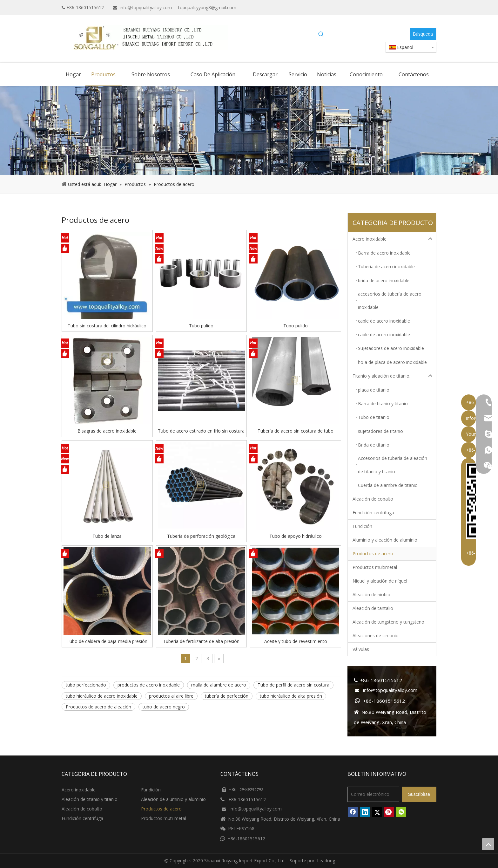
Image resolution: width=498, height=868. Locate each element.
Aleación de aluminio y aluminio (173, 799)
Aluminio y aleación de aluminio (385, 540)
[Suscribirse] (419, 794)
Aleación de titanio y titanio (90, 799)
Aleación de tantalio (373, 608)
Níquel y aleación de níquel (380, 581)
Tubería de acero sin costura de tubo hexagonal (296, 431)
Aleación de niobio (371, 595)
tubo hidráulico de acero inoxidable (102, 696)
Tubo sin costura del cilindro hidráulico (107, 325)
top (488, 844)
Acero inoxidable (394, 239)
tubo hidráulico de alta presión (291, 696)
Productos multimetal (375, 567)
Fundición (362, 526)
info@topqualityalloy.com (146, 7)
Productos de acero (373, 554)
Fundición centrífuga (373, 513)
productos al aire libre (171, 696)
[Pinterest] (389, 812)
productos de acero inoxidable (149, 685)
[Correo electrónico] (373, 794)
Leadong (326, 861)
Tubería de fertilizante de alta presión (201, 641)
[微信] (401, 812)
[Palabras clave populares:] (423, 34)
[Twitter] (422, 8)
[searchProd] (368, 34)
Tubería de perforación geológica (201, 536)
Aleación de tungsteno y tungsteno (388, 622)
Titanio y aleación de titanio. (394, 376)
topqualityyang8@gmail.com (207, 7)
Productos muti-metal (164, 818)
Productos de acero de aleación (98, 707)
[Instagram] (432, 8)
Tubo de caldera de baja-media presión (107, 641)
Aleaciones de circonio (376, 636)
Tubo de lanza (107, 536)
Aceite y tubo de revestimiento (296, 641)
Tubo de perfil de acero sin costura (293, 685)
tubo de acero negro (164, 707)
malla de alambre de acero (219, 685)
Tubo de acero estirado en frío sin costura (201, 431)
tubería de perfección (227, 696)
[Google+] (403, 8)
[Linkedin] (412, 8)
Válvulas (361, 649)
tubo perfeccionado (86, 685)
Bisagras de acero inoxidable (107, 431)
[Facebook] (393, 8)
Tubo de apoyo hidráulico (296, 536)
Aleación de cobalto (373, 499)
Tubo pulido (201, 325)
